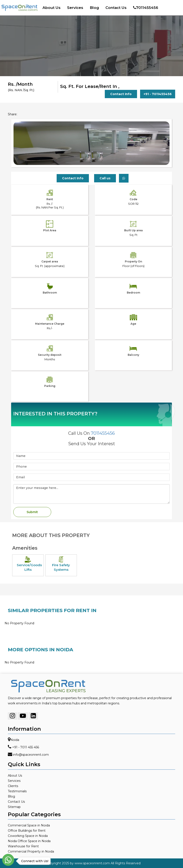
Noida (15, 740)
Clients (13, 786)
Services (75, 8)
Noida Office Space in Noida (29, 841)
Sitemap (14, 807)
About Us (52, 8)
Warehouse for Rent (23, 846)
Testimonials (17, 791)
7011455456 (146, 8)
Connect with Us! (34, 861)
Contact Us (116, 8)
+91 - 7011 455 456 (26, 747)
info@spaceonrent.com (31, 755)
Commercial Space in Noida (29, 825)
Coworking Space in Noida (28, 836)
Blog (94, 8)
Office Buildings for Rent (27, 831)
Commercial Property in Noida (31, 851)
